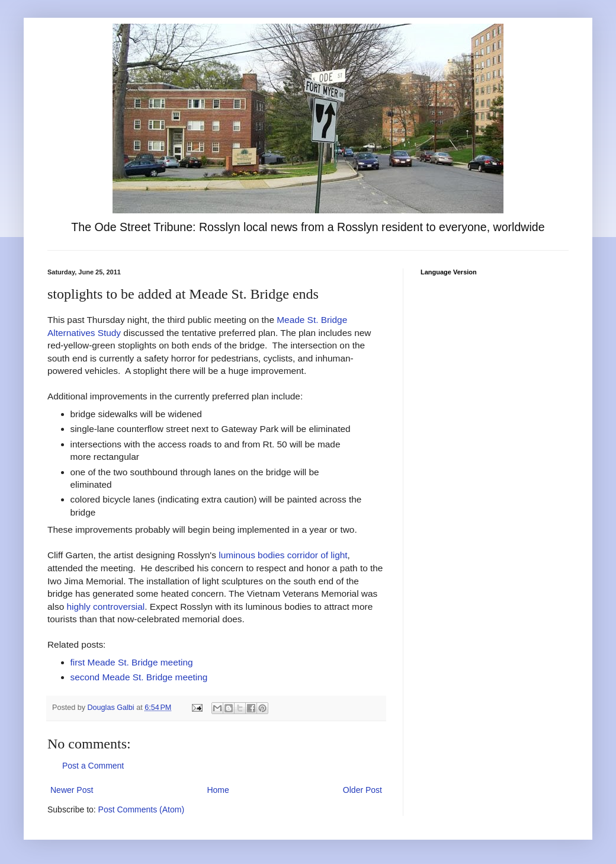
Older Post (362, 790)
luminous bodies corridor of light (283, 555)
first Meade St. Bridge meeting (132, 662)
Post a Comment (93, 766)
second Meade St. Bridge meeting (139, 677)
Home (218, 790)
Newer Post (72, 790)
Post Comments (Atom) (141, 809)
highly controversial (106, 607)
